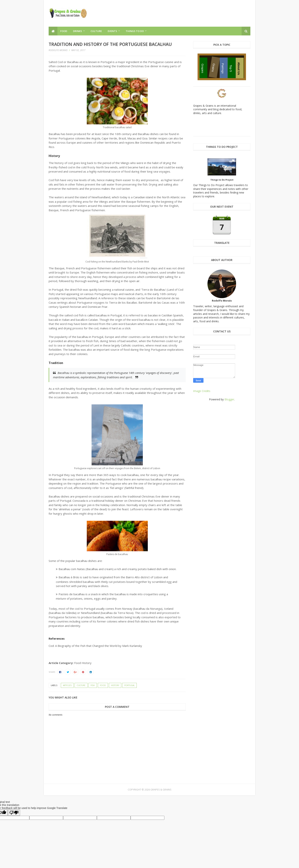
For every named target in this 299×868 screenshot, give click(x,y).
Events (112, 31)
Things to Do (135, 31)
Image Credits (202, 391)
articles (67, 685)
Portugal (129, 685)
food (103, 685)
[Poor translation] (14, 813)
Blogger (229, 399)
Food (64, 31)
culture (81, 685)
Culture (96, 31)
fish (93, 685)
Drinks (78, 31)
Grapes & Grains (161, 790)
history (115, 685)
